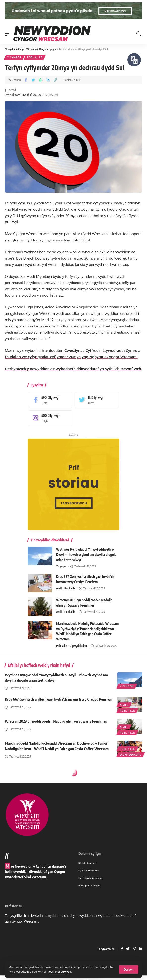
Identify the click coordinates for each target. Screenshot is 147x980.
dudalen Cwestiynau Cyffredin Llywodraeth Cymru (93, 351)
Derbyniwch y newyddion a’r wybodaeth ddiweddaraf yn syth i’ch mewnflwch (73, 369)
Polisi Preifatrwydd (59, 971)
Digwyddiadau (78, 646)
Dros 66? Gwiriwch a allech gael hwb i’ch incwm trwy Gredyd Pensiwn (59, 699)
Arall (59, 588)
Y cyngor (14, 57)
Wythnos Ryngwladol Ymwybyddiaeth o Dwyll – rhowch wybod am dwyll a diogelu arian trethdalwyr (86, 555)
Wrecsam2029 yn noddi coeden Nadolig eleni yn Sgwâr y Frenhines (56, 721)
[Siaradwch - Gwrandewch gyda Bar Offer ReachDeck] (134, 60)
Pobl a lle (35, 57)
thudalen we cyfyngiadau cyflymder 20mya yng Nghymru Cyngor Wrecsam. (71, 357)
